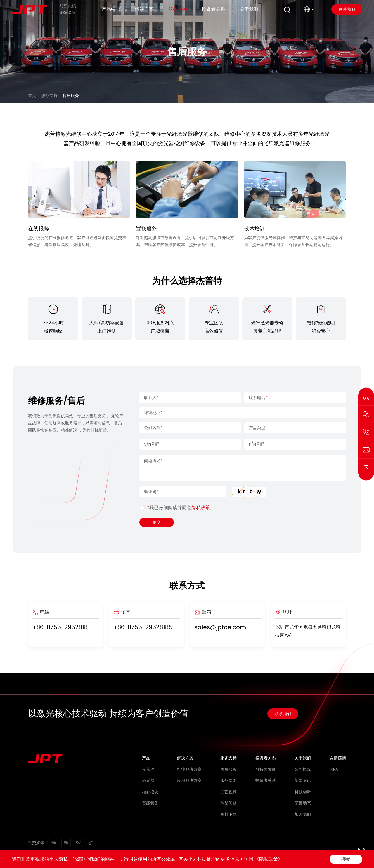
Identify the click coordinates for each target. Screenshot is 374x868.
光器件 (148, 769)
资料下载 (228, 814)
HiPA (334, 769)
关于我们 (249, 9)
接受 (346, 859)
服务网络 (228, 780)
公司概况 (303, 769)
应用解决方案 (189, 780)
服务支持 (178, 9)
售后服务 (71, 95)
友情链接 (338, 758)
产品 (146, 758)
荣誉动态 (303, 803)
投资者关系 (213, 9)
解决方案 (144, 9)
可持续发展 (266, 769)
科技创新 (303, 792)
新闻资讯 (303, 780)
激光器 (148, 780)
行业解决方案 (189, 769)
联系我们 (347, 9)
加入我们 (303, 814)
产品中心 (111, 9)
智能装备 (150, 803)
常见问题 (228, 803)
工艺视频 (228, 792)
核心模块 (150, 792)
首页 (32, 95)
